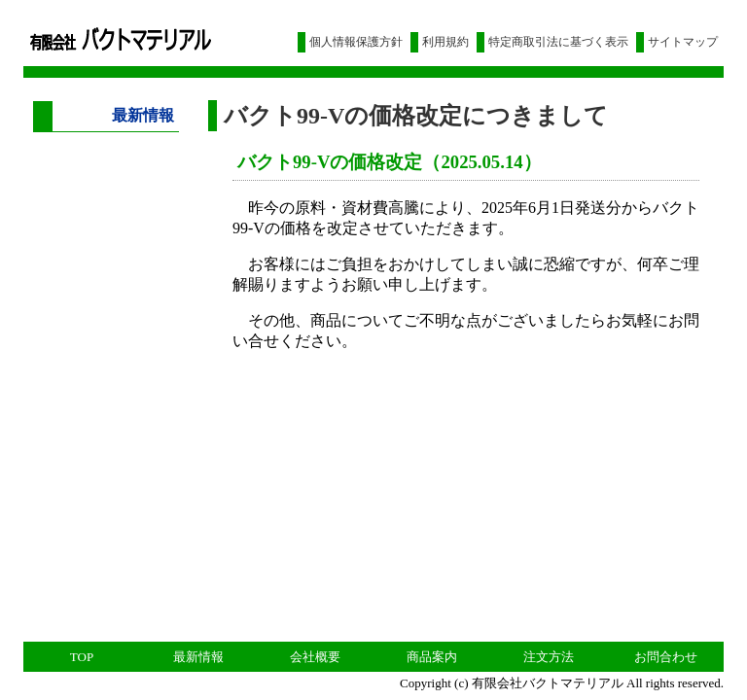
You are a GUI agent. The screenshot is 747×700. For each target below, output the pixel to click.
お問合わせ (666, 657)
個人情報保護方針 (356, 42)
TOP (82, 657)
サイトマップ (683, 42)
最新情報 (198, 657)
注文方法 (549, 657)
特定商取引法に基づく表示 (558, 42)
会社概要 (315, 657)
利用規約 (445, 42)
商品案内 (432, 657)
